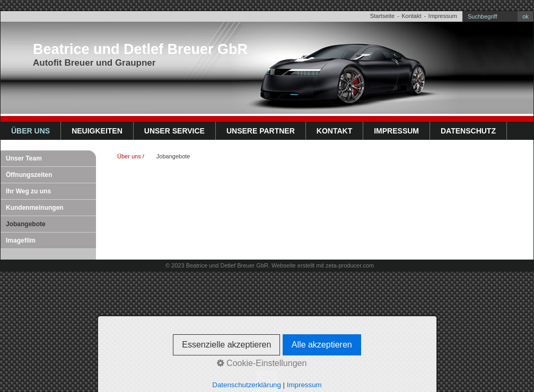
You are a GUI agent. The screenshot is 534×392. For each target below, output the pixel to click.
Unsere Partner (261, 131)
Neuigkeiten (97, 131)
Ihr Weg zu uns (28, 191)
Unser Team (24, 158)
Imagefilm (21, 240)
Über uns (30, 131)
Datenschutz (468, 131)
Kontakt (411, 16)
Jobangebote (26, 224)
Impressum (443, 16)
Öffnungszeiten (29, 175)
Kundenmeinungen (35, 208)
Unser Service (174, 131)
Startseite (382, 16)
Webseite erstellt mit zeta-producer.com (323, 265)
